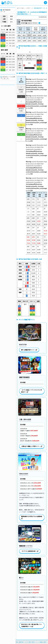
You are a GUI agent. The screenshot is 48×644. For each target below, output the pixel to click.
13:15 (34, 40)
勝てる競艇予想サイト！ (29, 350)
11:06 (44, 35)
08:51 (19, 35)
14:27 (44, 40)
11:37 (19, 40)
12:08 (24, 40)
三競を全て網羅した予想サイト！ (32, 446)
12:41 (29, 40)
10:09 (34, 35)
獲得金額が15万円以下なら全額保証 (32, 517)
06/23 (28, 29)
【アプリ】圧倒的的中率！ (30, 551)
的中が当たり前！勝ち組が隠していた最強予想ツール (32, 625)
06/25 (43, 29)
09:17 (24, 35)
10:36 (39, 35)
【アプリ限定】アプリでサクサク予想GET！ (32, 391)
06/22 (20, 29)
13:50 (39, 40)
